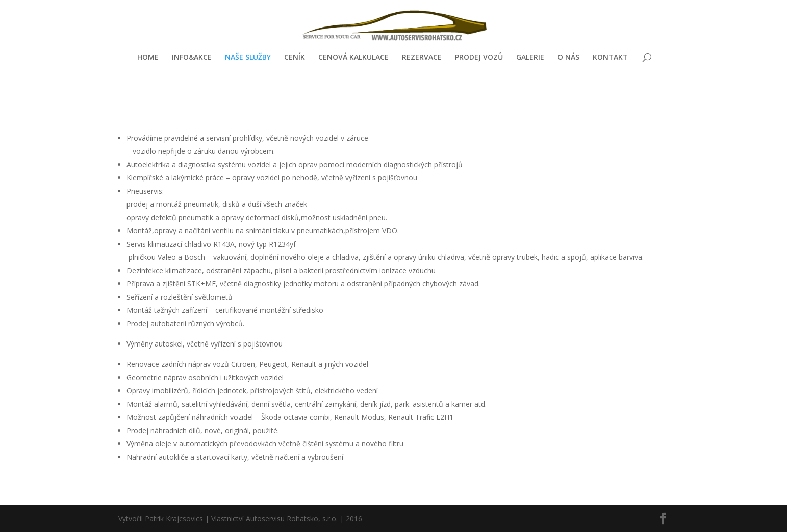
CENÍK (295, 58)
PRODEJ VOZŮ (479, 58)
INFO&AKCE (192, 58)
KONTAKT (610, 58)
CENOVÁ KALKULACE (353, 58)
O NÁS (568, 58)
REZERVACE (422, 58)
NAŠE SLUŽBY (248, 58)
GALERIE (530, 58)
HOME (148, 58)
